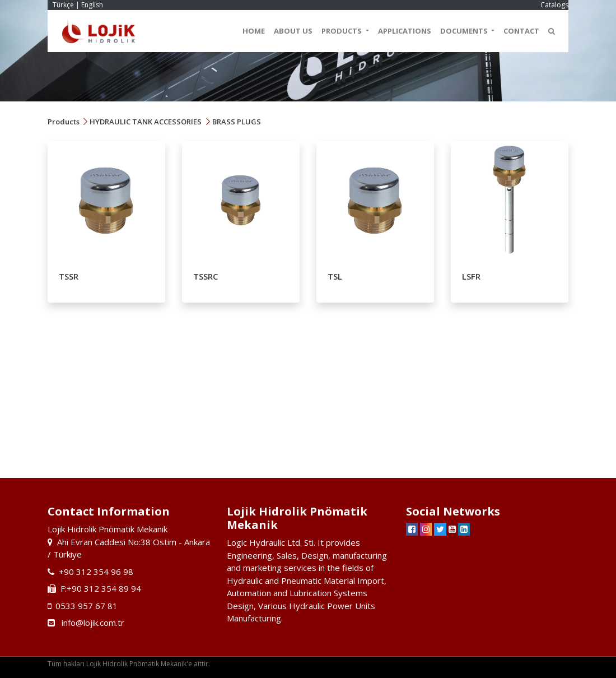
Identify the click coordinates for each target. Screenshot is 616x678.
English (92, 5)
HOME (254, 31)
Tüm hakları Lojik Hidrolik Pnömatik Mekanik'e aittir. (129, 664)
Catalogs (554, 5)
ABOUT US (293, 31)
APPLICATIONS (405, 31)
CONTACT (521, 31)
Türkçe (63, 5)
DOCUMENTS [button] (465, 31)
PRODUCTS (342, 31)
